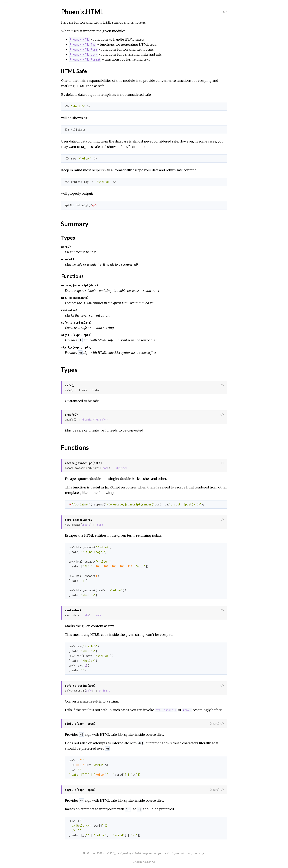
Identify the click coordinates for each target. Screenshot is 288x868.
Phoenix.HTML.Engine (24, 81)
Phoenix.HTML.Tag (22, 103)
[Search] (27, 22)
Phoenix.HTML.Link (22, 98)
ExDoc (131, 853)
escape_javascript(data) (110, 285)
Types (19, 70)
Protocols (18, 43)
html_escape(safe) (105, 298)
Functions (21, 75)
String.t (151, 468)
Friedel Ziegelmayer (175, 853)
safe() (96, 247)
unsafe (116, 525)
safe (136, 468)
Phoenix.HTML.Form (23, 87)
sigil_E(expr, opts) (106, 335)
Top (17, 62)
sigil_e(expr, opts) (106, 347)
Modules (17, 38)
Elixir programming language (216, 853)
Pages (14, 33)
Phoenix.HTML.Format (24, 92)
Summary (21, 66)
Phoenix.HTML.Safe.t (125, 420)
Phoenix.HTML (19, 55)
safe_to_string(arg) (106, 322)
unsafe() (98, 259)
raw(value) (99, 310)
